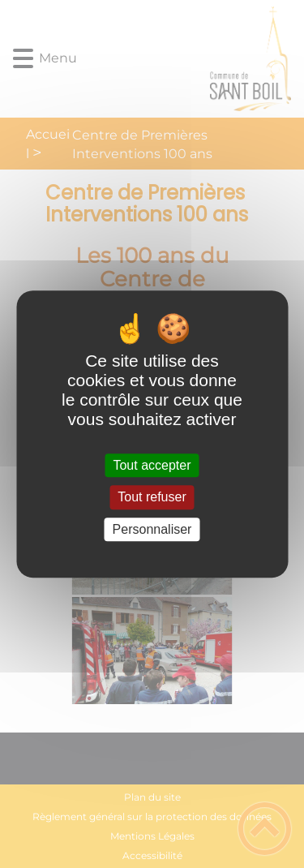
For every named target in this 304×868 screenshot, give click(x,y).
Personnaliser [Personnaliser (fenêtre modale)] (152, 529)
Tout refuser (152, 498)
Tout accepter (152, 465)
